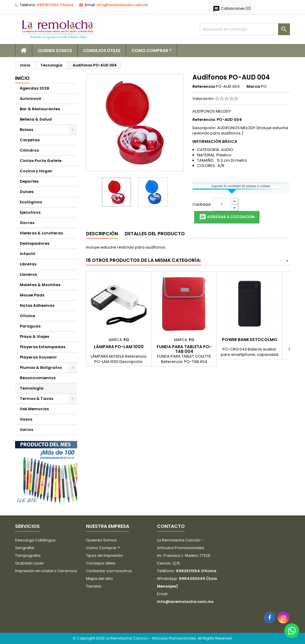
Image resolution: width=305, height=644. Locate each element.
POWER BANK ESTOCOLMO (250, 340)
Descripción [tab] (102, 234)
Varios (26, 430)
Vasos (26, 419)
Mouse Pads (32, 295)
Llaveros (28, 274)
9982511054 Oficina (55, 5)
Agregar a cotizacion (227, 217)
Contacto (171, 526)
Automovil (30, 99)
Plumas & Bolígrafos (41, 368)
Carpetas (30, 140)
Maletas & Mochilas (40, 285)
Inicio (22, 78)
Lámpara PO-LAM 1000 (119, 347)
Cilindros (29, 150)
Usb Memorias (34, 409)
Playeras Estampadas (43, 347)
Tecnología (32, 388)
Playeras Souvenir (38, 357)
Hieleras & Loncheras (41, 233)
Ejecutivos (30, 212)
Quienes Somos (55, 51)
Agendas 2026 (35, 88)
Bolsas (26, 130)
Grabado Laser (30, 563)
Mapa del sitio (99, 579)
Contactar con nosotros (109, 571)
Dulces (27, 192)
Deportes (29, 181)
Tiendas (94, 586)
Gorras (27, 223)
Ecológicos (31, 202)
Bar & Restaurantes (40, 109)
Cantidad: (202, 205)
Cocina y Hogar (36, 171)
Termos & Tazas (36, 399)
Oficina (27, 316)
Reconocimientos (38, 378)
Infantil (27, 254)
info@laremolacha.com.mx (122, 5)
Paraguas (30, 326)
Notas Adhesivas (37, 305)
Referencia (204, 87)
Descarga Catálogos (35, 540)
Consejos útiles (102, 51)
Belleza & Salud (36, 119)
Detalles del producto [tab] (155, 234)
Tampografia (28, 555)
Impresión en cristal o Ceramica (46, 571)
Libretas (28, 264)
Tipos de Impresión (104, 555)
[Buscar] (245, 29)
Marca (253, 87)
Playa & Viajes (34, 336)
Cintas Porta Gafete (41, 161)
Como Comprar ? (151, 51)
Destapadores (35, 243)
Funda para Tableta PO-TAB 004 (184, 349)
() (232, 9)
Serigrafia (25, 548)
